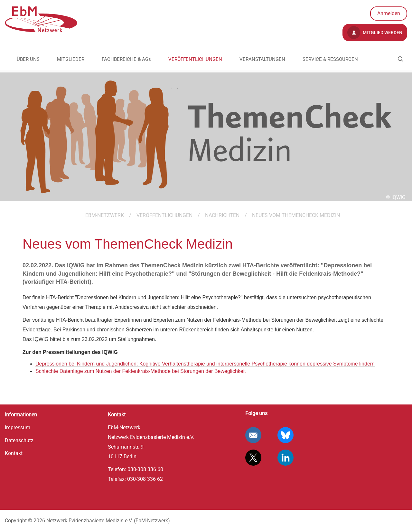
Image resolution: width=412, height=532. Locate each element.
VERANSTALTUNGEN (262, 59)
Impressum (18, 427)
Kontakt (14, 453)
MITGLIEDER (71, 59)
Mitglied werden (375, 33)
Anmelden (389, 13)
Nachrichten (222, 215)
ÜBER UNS (28, 59)
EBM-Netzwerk (105, 215)
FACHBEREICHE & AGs (126, 59)
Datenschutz (19, 440)
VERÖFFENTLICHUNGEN (195, 59)
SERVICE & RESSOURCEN (330, 59)
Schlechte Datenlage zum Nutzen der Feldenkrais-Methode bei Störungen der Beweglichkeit (141, 371)
